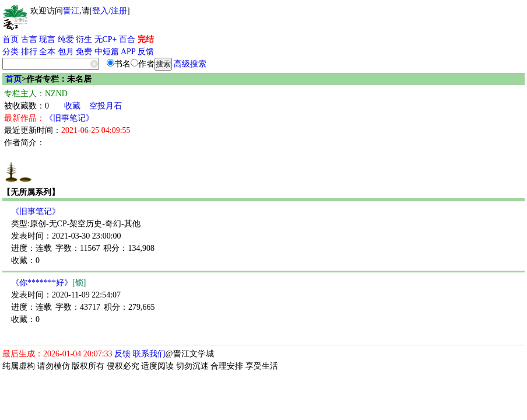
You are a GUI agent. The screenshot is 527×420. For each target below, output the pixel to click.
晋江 (71, 11)
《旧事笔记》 (69, 118)
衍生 (84, 39)
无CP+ (106, 39)
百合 (127, 39)
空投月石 (106, 106)
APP (128, 52)
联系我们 (149, 354)
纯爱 (66, 39)
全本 (47, 52)
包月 (66, 52)
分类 (10, 52)
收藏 (72, 106)
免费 (84, 52)
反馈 (146, 52)
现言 (47, 39)
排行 (29, 52)
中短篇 (107, 52)
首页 (10, 39)
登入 (100, 11)
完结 (146, 39)
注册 (119, 11)
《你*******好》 (48, 283)
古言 (29, 39)
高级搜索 (190, 64)
